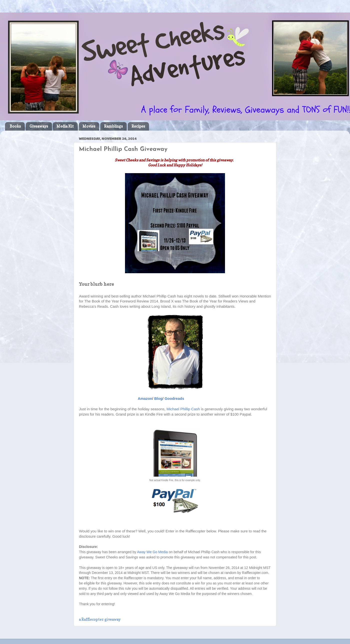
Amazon (145, 399)
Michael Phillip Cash (183, 409)
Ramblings (113, 126)
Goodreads (174, 399)
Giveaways (39, 126)
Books (15, 126)
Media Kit (65, 126)
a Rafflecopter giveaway (100, 619)
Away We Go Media (152, 552)
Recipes (138, 126)
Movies (89, 126)
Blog (158, 399)
